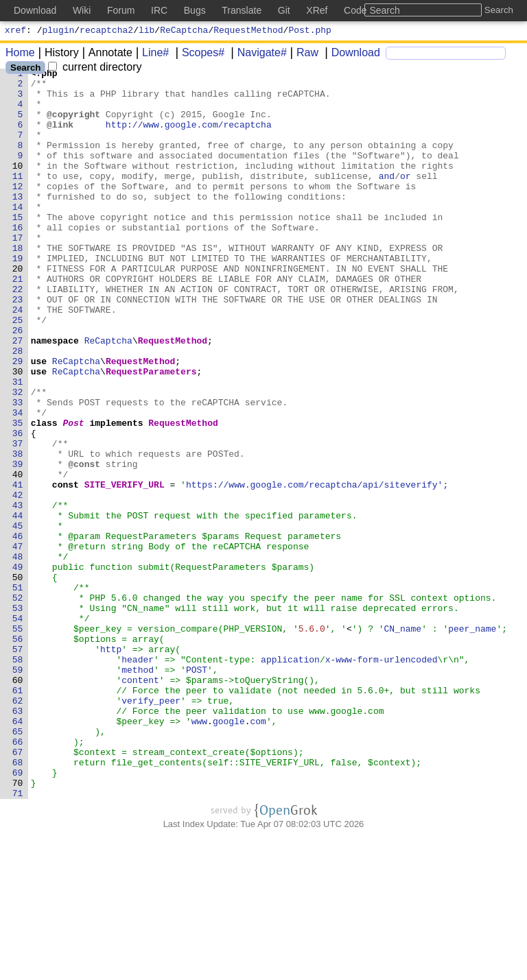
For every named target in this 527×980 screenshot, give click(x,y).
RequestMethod (248, 32)
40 (18, 556)
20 (18, 309)
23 (18, 346)
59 (18, 791)
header (138, 778)
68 (18, 902)
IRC (159, 10)
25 (18, 371)
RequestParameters (152, 433)
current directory (95, 69)
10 (18, 186)
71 (18, 939)
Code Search (372, 10)
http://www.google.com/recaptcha (189, 136)
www (199, 852)
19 (18, 297)
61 (18, 815)
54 (18, 729)
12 (18, 211)
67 (18, 889)
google (230, 852)
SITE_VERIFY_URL (125, 569)
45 (18, 618)
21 (18, 322)
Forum (121, 10)
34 (18, 482)
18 (18, 285)
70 (18, 927)
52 (18, 704)
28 (18, 408)
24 (18, 359)
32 (18, 457)
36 (18, 507)
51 (18, 692)
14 (18, 235)
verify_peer (152, 828)
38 (18, 531)
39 (18, 544)
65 (18, 865)
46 (18, 630)
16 (18, 260)
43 (18, 593)
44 (18, 606)
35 (18, 494)
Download (351, 55)
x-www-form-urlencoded (382, 778)
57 (18, 766)
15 (18, 248)
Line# (151, 55)
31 (18, 445)
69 (18, 914)
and (387, 198)
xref (15, 32)
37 (18, 519)
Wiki (82, 10)
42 (18, 581)
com (258, 852)
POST (197, 791)
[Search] (446, 55)
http (112, 766)
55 (18, 741)
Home (20, 55)
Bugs (195, 10)
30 (18, 433)
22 (18, 334)
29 (18, 420)
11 (18, 198)
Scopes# (198, 55)
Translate (242, 10)
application (291, 778)
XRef (317, 10)
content (141, 803)
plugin (59, 32)
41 (18, 569)
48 (18, 655)
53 (18, 717)
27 (18, 396)
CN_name (403, 741)
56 (18, 754)
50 (18, 680)
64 (18, 852)
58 (18, 778)
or (406, 198)
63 (18, 840)
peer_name (473, 741)
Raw (303, 55)
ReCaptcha (184, 32)
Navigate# (257, 55)
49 (18, 667)
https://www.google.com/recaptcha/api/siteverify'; (318, 569)
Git (284, 10)
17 (18, 272)
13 (18, 223)
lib (147, 32)
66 (18, 877)
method (138, 791)
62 (18, 828)
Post (74, 494)
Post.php (309, 32)
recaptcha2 (106, 32)
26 (18, 383)
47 (18, 643)
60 (18, 803)
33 (18, 470)
